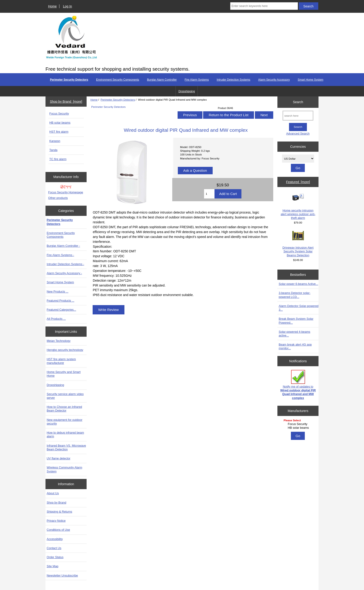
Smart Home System (310, 80)
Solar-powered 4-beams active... (294, 334)
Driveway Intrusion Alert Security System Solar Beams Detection (298, 244)
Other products (58, 198)
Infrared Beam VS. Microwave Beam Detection (66, 447)
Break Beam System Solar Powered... (296, 321)
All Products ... (56, 319)
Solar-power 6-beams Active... (298, 284)
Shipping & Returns (59, 512)
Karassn (55, 141)
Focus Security (59, 114)
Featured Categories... (61, 310)
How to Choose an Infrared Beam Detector (64, 409)
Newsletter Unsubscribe (62, 575)
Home (52, 6)
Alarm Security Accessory (274, 80)
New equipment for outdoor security (65, 422)
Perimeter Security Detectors (118, 100)
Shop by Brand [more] (66, 102)
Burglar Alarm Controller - (63, 246)
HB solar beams (60, 123)
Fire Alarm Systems (197, 80)
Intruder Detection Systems (233, 80)
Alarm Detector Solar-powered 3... (298, 308)
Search (298, 102)
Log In (67, 6)
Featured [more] (298, 182)
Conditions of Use (58, 530)
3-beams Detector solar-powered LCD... (294, 295)
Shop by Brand (56, 503)
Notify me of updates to (298, 385)
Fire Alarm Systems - (60, 255)
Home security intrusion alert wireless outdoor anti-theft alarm (298, 206)
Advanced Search (298, 133)
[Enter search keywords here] (264, 6)
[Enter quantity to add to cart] (209, 194)
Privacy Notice (56, 521)
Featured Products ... (60, 301)
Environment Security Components (118, 80)
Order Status (55, 557)
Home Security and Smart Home (64, 374)
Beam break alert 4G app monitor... (295, 346)
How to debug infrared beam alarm (65, 434)
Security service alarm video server (65, 396)
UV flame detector (58, 458)
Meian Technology (59, 341)
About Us (53, 493)
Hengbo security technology (65, 350)
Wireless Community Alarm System (64, 469)
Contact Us (54, 548)
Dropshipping (187, 91)
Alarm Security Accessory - (64, 273)
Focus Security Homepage (66, 192)
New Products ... (58, 292)
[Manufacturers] (298, 424)
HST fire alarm (59, 132)
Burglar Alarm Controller (162, 80)
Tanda (54, 150)
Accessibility (55, 539)
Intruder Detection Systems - (65, 264)
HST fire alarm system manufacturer (61, 361)
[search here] (298, 116)
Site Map (52, 566)
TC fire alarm (58, 159)
